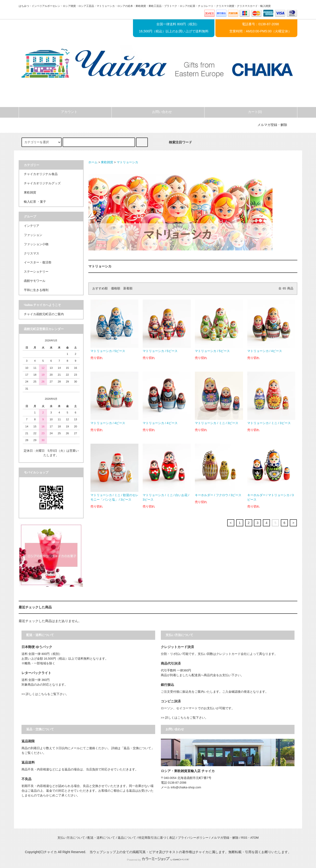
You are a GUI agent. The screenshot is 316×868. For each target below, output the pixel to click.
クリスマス (32, 254)
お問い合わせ (158, 112)
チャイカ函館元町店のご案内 (44, 314)
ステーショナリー (36, 272)
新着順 (128, 288)
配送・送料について (101, 838)
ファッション (33, 235)
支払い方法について (71, 838)
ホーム (93, 162)
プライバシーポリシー (193, 838)
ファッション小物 (36, 244)
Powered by (158, 860)
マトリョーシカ (127, 162)
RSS (244, 838)
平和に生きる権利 (36, 290)
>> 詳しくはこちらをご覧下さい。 (45, 694)
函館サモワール (35, 281)
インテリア (32, 226)
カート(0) (251, 112)
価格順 (116, 288)
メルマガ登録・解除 (272, 125)
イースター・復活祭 (38, 262)
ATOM (254, 838)
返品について (127, 838)
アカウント (65, 112)
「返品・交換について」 (137, 748)
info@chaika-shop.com (186, 787)
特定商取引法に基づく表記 (157, 838)
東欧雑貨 (107, 162)
